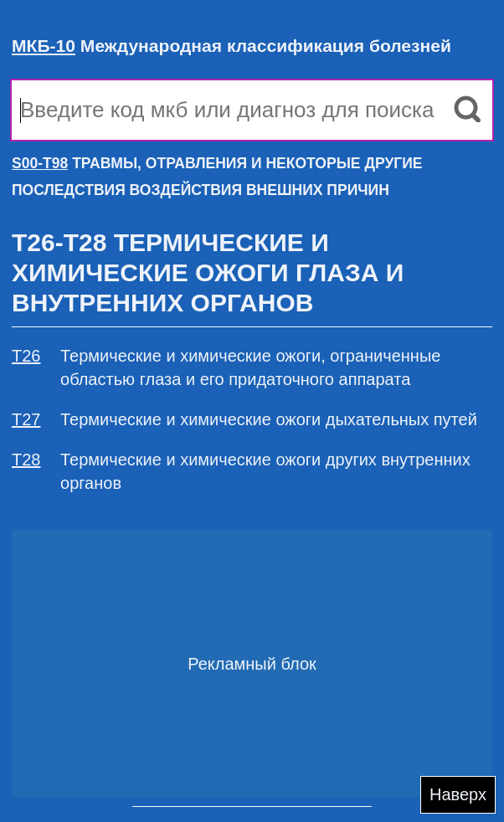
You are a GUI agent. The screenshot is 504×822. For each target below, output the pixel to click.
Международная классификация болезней (231, 46)
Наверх (458, 794)
